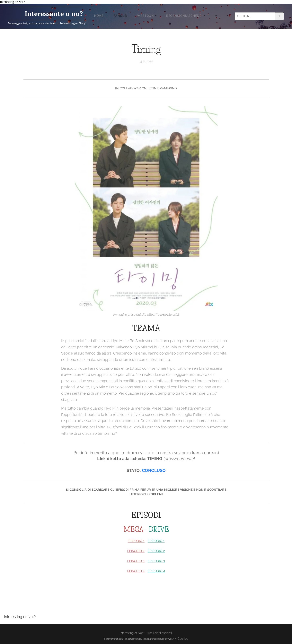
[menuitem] (151, 16)
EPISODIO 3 (136, 561)
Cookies (183, 639)
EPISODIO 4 (136, 571)
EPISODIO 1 (136, 541)
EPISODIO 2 (136, 551)
